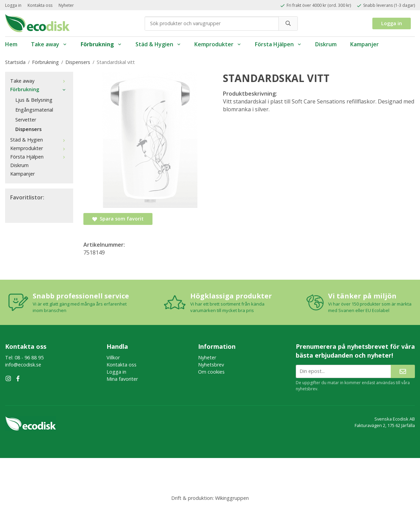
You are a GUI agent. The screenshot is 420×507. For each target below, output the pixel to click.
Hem (11, 44)
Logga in (13, 5)
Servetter (26, 120)
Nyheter (66, 5)
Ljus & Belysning (34, 100)
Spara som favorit (118, 219)
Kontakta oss (40, 5)
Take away (49, 44)
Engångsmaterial (34, 110)
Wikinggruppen (232, 498)
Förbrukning (101, 44)
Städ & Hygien (158, 44)
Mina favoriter (122, 379)
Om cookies (211, 372)
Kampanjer (365, 44)
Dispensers (28, 129)
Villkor (113, 357)
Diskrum (326, 44)
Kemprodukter (218, 44)
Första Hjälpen (278, 44)
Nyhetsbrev (211, 365)
